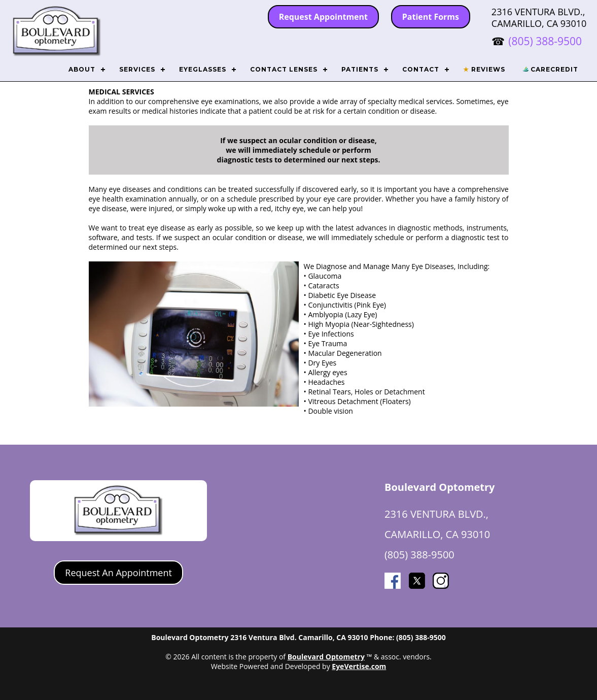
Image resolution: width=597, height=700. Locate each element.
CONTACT (421, 69)
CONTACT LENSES (284, 69)
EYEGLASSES (203, 69)
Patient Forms (431, 17)
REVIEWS (484, 69)
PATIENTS (360, 69)
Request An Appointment (118, 573)
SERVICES (137, 69)
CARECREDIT (550, 69)
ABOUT (82, 69)
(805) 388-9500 (545, 41)
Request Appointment (323, 17)
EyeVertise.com (359, 666)
